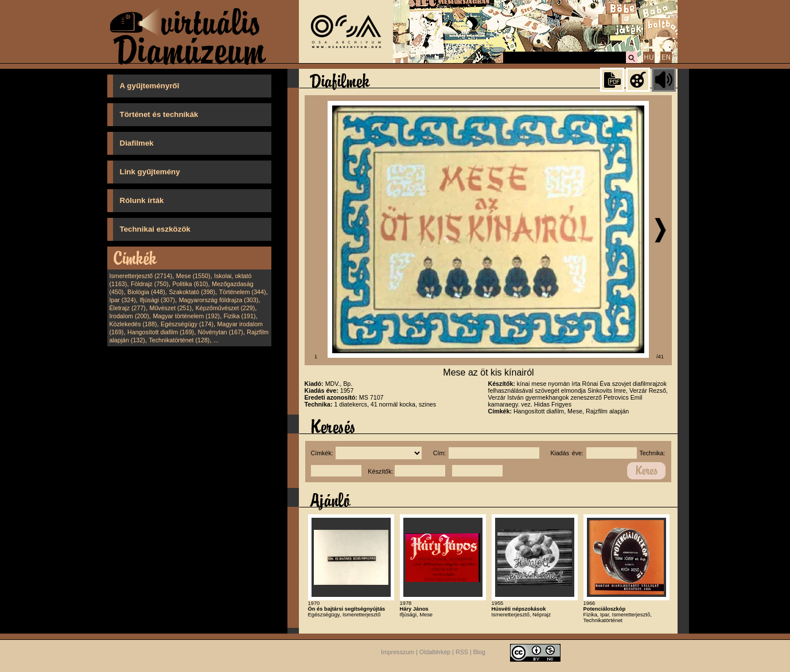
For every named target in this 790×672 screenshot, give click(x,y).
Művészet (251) (171, 308)
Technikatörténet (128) (179, 340)
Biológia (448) (146, 292)
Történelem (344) (243, 292)
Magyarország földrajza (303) (219, 300)
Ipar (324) (123, 300)
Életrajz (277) (128, 308)
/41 (660, 357)
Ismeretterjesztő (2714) (141, 276)
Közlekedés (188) (133, 324)
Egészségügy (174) (187, 324)
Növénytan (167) (221, 332)
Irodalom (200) (129, 316)
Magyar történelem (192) (186, 316)
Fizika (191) (240, 316)
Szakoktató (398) (192, 292)
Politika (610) (190, 284)
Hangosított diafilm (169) (161, 332)
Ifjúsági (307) (157, 300)
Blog (479, 653)
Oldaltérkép (435, 653)
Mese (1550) (193, 276)
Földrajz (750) (150, 284)
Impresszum (398, 653)
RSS (462, 653)
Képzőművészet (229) (225, 308)
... (216, 340)
